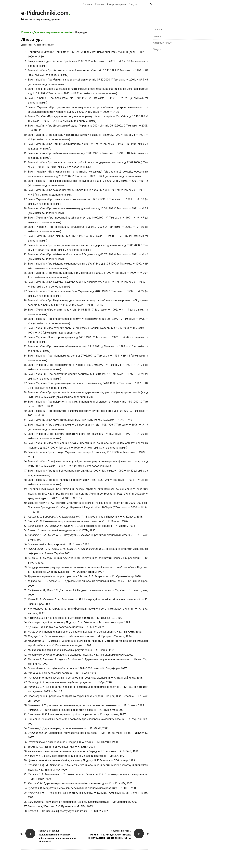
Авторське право (116, 4)
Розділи (99, 4)
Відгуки (133, 4)
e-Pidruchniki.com (45, 13)
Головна (87, 4)
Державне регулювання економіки (53, 32)
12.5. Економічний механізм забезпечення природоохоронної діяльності (57, 838)
